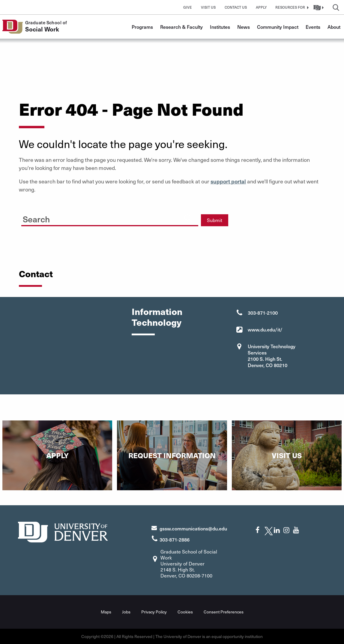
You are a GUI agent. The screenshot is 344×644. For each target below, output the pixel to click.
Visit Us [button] (208, 7)
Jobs (126, 612)
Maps (106, 612)
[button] (291, 7)
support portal (228, 181)
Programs (142, 27)
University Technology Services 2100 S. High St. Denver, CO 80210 (272, 356)
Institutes (220, 27)
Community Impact (278, 27)
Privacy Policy (154, 612)
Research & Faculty (181, 27)
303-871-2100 (263, 313)
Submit (215, 220)
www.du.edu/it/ (265, 329)
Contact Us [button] (236, 7)
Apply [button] (261, 7)
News (244, 27)
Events (313, 27)
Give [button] (188, 7)
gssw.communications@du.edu (193, 528)
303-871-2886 (175, 539)
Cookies (185, 612)
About (334, 27)
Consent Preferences (224, 612)
